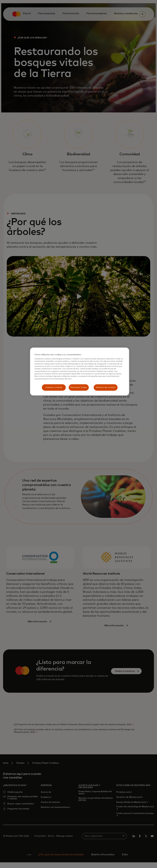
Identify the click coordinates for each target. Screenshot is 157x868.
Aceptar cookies (54, 387)
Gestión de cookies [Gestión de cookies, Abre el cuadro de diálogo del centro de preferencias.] (106, 387)
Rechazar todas (79, 387)
